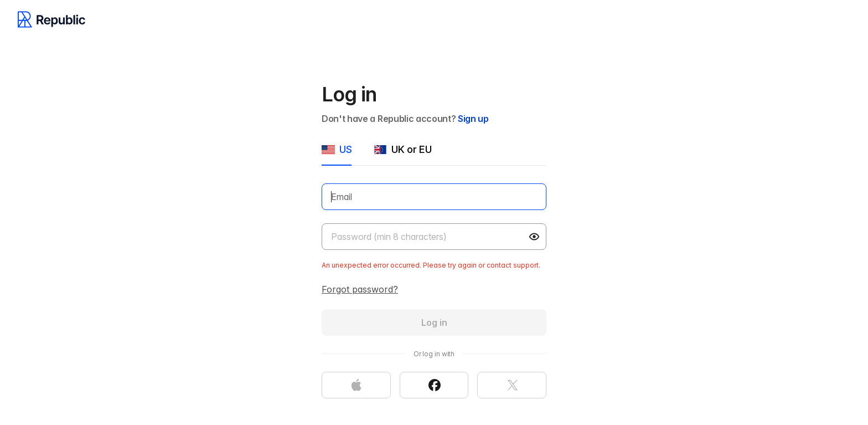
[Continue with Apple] (356, 385)
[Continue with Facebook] (434, 385)
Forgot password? (360, 289)
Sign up (473, 119)
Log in (434, 322)
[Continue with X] (512, 385)
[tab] (337, 154)
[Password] (434, 237)
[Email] (434, 197)
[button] (535, 237)
